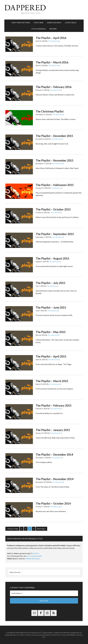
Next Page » (42, 529)
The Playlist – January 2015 (53, 430)
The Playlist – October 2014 (53, 503)
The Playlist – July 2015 (50, 283)
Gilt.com (80, 635)
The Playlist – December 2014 (54, 455)
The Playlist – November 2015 (55, 160)
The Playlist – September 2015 (55, 234)
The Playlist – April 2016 (51, 38)
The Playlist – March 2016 (52, 62)
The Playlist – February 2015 (54, 405)
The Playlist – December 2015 (54, 136)
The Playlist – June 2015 (51, 307)
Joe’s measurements (34, 556)
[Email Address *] (44, 593)
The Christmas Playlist (50, 111)
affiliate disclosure (33, 558)
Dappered (44, 10)
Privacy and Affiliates (68, 635)
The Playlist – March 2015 (52, 381)
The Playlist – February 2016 (54, 87)
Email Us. (36, 553)
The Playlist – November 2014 (55, 479)
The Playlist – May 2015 (51, 332)
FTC (44, 637)
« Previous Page (12, 529)
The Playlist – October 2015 (53, 209)
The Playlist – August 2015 (52, 258)
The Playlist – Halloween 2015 (55, 185)
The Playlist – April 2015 (51, 356)
